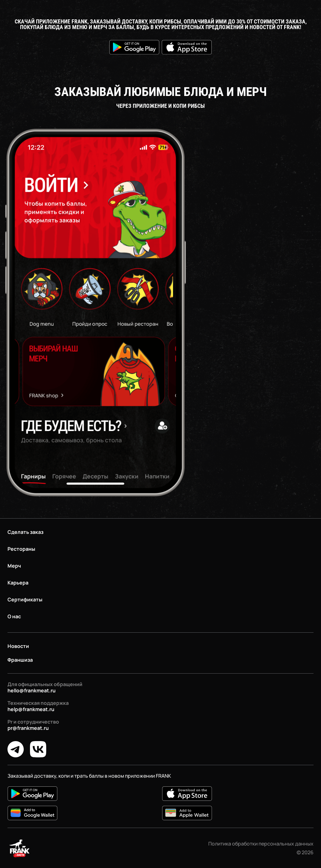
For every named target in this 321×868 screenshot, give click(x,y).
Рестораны (21, 549)
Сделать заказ (25, 532)
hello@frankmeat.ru (32, 690)
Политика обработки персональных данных (261, 844)
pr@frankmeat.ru (28, 728)
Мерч (14, 566)
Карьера (18, 583)
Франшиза (20, 660)
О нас (14, 616)
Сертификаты (25, 600)
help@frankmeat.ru (31, 709)
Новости (18, 646)
